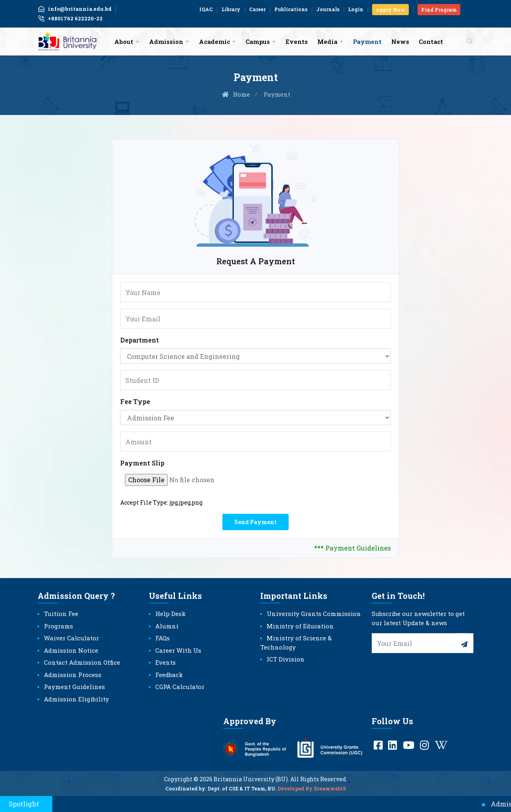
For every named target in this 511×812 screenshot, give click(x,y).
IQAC (206, 9)
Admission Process (73, 675)
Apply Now (390, 10)
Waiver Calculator (71, 638)
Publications (291, 9)
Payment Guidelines (74, 687)
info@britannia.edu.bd (75, 9)
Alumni (167, 626)
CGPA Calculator (180, 687)
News (400, 42)
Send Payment (255, 522)
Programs (58, 626)
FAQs (162, 638)
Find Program (439, 10)
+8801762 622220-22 (70, 19)
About (124, 42)
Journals (328, 9)
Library (231, 9)
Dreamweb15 (330, 792)
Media (327, 42)
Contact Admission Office (82, 662)
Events (297, 42)
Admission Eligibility (76, 699)
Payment (367, 42)
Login (356, 9)
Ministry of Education (300, 626)
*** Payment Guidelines (353, 548)
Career (257, 9)
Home (236, 94)
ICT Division (286, 659)
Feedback (169, 675)
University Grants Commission (314, 614)
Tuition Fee (61, 614)
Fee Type (135, 401)
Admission (166, 42)
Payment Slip (142, 463)
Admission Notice (71, 650)
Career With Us (178, 650)
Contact (431, 42)
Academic (214, 42)
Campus (258, 42)
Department (140, 340)
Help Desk (170, 614)
